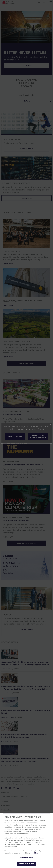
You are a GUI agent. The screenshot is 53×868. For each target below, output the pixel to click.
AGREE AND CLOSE (26, 864)
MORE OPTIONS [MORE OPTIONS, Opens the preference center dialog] (27, 857)
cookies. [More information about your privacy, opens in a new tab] (35, 853)
